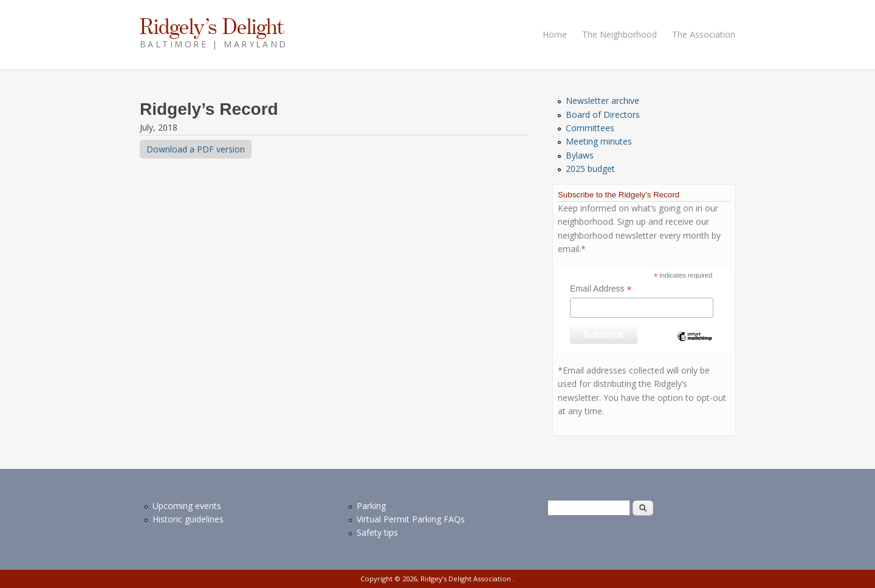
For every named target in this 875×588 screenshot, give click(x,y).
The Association (704, 34)
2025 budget (590, 169)
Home (555, 34)
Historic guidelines (188, 519)
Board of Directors (603, 115)
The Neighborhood (619, 34)
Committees (590, 128)
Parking (371, 506)
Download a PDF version (196, 149)
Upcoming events (187, 506)
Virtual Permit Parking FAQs (411, 519)
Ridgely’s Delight (212, 26)
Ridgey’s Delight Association (467, 579)
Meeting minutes (599, 141)
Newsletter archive (602, 101)
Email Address (601, 289)
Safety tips (377, 532)
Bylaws (580, 155)
